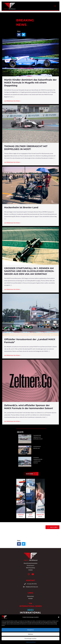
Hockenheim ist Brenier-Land (21, 207)
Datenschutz (30, 596)
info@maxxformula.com (32, 587)
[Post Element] (46, 439)
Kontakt (30, 598)
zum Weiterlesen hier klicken (13, 101)
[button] (30, 474)
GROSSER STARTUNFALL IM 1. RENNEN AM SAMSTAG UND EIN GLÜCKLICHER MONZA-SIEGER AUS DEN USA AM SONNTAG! (29, 271)
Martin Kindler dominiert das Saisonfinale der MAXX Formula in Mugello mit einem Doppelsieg (30, 83)
